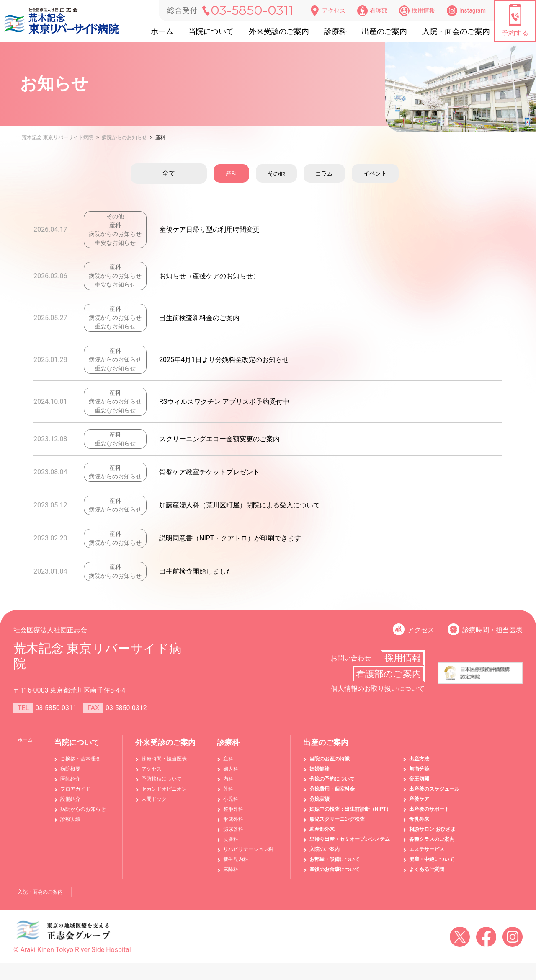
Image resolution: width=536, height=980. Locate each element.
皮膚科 (231, 839)
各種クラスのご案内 (432, 839)
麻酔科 (231, 869)
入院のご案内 (325, 849)
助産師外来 (322, 829)
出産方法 (419, 759)
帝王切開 (419, 779)
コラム (332, 173)
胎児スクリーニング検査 (337, 819)
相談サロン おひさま (432, 829)
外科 (228, 789)
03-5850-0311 (252, 10)
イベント (389, 173)
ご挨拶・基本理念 (80, 759)
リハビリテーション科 (248, 849)
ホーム (162, 31)
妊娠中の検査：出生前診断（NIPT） (350, 809)
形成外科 (233, 819)
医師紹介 (70, 779)
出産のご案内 (384, 31)
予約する (515, 21)
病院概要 (70, 769)
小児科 (231, 799)
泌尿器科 (233, 829)
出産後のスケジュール (434, 789)
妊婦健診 (320, 769)
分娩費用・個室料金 (332, 789)
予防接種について (162, 779)
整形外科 (233, 809)
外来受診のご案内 (279, 31)
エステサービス (427, 849)
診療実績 (70, 819)
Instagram (466, 11)
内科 (228, 779)
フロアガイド (75, 789)
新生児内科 (236, 859)
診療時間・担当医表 (492, 630)
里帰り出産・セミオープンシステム (350, 839)
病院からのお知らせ (83, 809)
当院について (211, 31)
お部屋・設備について (335, 859)
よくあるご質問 (427, 869)
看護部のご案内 (389, 674)
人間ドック (154, 799)
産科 (228, 173)
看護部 (372, 11)
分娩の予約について (332, 779)
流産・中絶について (432, 859)
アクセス (327, 11)
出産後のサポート (429, 809)
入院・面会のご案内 (456, 31)
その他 (278, 173)
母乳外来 (419, 819)
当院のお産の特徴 (330, 759)
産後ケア (419, 799)
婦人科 (231, 769)
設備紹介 (70, 799)
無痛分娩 (419, 769)
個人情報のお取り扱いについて (378, 689)
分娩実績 (320, 799)
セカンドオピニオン (164, 789)
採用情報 (417, 11)
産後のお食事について (335, 869)
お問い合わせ (351, 658)
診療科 (335, 31)
